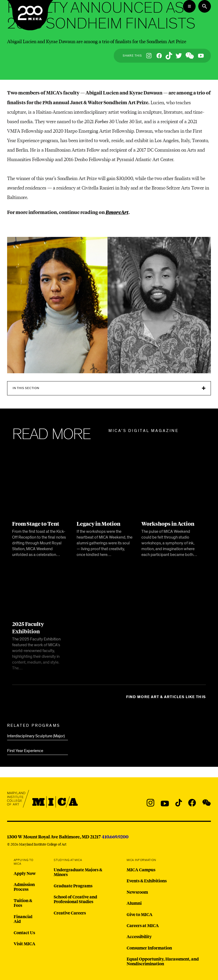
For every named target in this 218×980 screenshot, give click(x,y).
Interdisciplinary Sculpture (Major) (36, 736)
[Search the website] (205, 6)
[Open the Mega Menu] (189, 6)
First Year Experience (25, 751)
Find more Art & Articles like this (166, 697)
